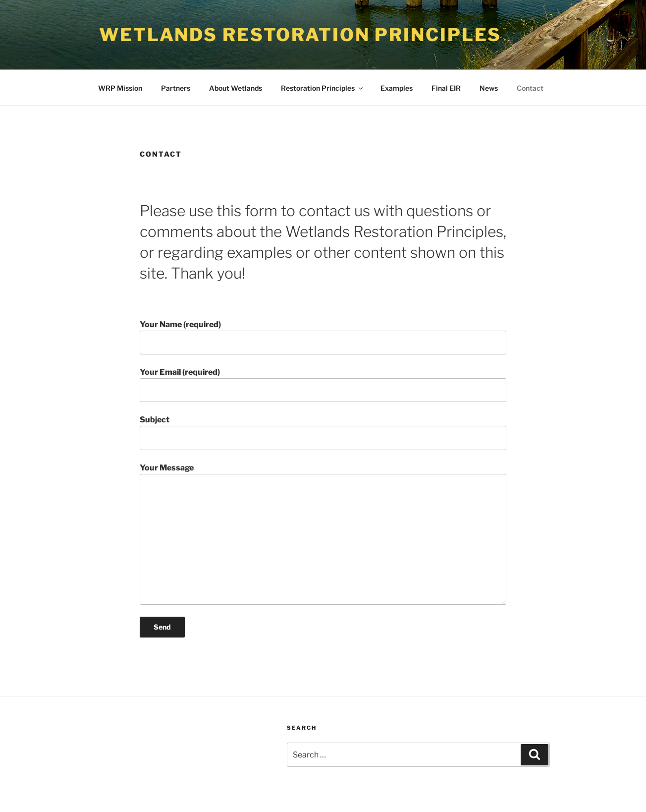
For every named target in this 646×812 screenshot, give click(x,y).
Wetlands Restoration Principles (300, 35)
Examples (397, 88)
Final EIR (446, 88)
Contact (530, 88)
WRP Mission (120, 88)
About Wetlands (236, 88)
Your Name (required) (323, 337)
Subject (323, 432)
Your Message (323, 534)
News (489, 88)
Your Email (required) (323, 385)
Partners (176, 88)
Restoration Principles (323, 88)
